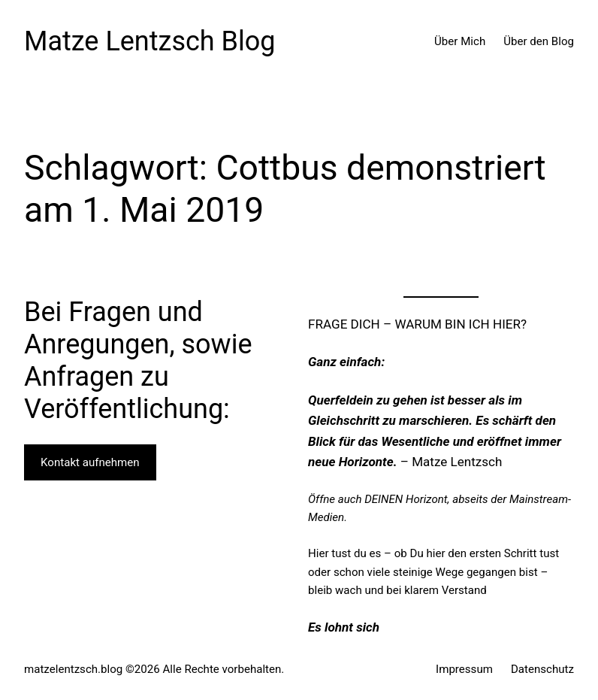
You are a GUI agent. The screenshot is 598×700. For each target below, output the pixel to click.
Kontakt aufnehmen (90, 462)
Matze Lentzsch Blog (150, 41)
